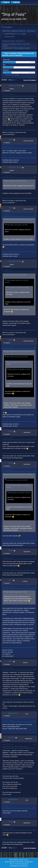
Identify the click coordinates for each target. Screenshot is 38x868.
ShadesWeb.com (24, 866)
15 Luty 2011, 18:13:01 (8, 147)
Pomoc (11, 860)
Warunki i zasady (18, 860)
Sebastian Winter (15, 86)
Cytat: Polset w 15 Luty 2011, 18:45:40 (16, 592)
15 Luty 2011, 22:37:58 (8, 829)
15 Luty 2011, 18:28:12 (8, 270)
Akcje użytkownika (30, 80)
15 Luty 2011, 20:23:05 (8, 668)
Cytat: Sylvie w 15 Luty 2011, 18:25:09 (16, 275)
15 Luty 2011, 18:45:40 (8, 557)
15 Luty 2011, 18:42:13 (8, 438)
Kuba (10, 580)
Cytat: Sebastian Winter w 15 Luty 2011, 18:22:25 (19, 220)
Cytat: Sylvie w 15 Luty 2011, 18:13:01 (16, 181)
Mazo (11, 661)
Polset (11, 431)
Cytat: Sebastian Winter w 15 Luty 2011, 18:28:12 (19, 352)
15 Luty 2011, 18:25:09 (8, 215)
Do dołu (4, 80)
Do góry (4, 848)
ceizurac (12, 737)
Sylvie (24, 34)
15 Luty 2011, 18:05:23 (8, 94)
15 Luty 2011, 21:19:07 (8, 744)
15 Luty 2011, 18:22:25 (8, 176)
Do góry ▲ (26, 860)
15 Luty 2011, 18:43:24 (8, 470)
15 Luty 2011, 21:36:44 (8, 807)
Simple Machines (24, 864)
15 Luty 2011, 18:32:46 (8, 347)
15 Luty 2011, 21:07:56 (8, 720)
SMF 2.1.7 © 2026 (14, 864)
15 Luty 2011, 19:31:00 (8, 587)
